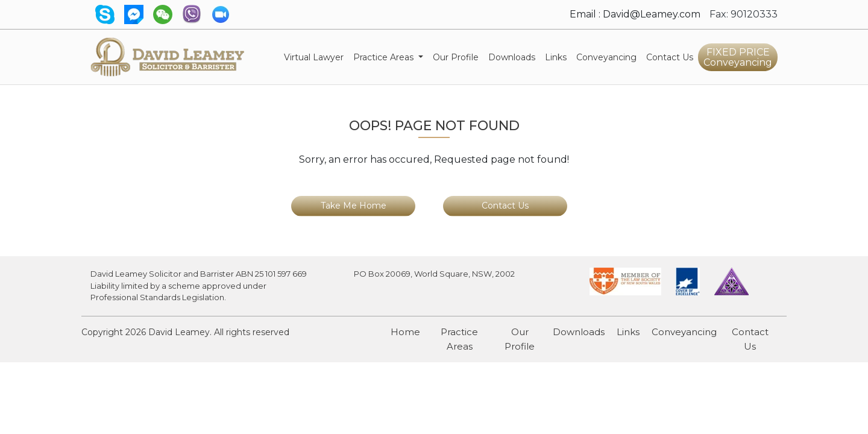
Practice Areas (459, 339)
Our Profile (456, 57)
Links (556, 57)
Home (405, 332)
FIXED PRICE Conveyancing (738, 57)
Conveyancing (609, 56)
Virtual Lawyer (316, 56)
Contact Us (670, 57)
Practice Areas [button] (385, 57)
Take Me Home (354, 206)
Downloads (512, 57)
